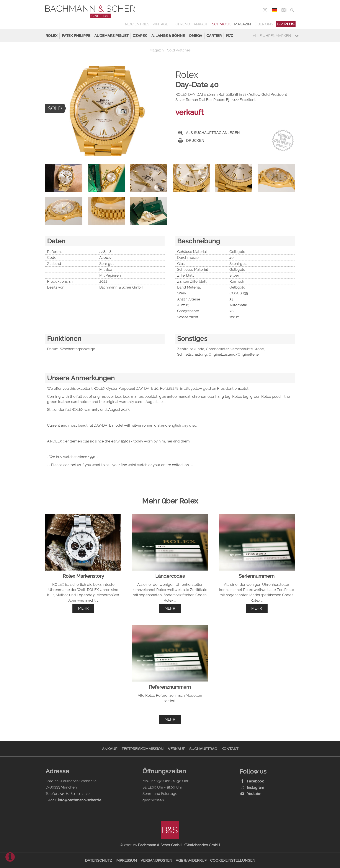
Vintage (160, 24)
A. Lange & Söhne (168, 36)
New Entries (137, 24)
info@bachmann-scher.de (80, 800)
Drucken (191, 141)
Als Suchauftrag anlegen (209, 133)
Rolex (51, 36)
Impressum (126, 860)
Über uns (264, 24)
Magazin (243, 24)
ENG (284, 10)
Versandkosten (156, 860)
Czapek (140, 36)
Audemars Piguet (111, 36)
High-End (181, 24)
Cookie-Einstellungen (233, 860)
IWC (230, 36)
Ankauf (201, 24)
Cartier (214, 36)
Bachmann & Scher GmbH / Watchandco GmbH (179, 845)
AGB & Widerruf (191, 860)
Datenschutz (99, 860)
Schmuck (221, 24)
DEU (274, 10)
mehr (83, 608)
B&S (286, 24)
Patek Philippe (76, 36)
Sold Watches (179, 50)
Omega (195, 36)
